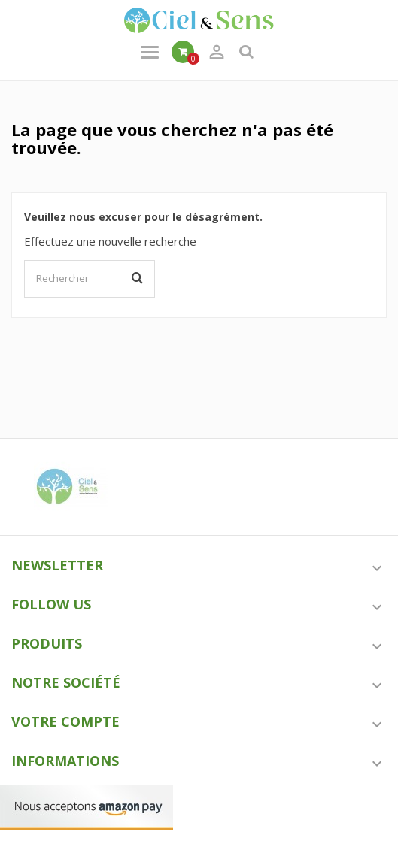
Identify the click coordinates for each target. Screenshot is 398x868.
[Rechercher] (90, 279)
